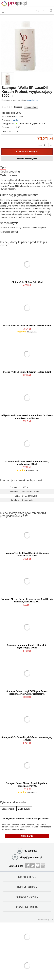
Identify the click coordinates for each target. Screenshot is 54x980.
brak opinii (18, 107)
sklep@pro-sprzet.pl (27, 857)
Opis (3, 167)
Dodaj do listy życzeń (27, 159)
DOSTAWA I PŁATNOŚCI (27, 897)
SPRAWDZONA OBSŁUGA (27, 907)
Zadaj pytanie (8, 175)
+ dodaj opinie (31, 107)
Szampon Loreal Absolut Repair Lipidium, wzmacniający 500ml (27, 785)
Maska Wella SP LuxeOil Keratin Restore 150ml (27, 372)
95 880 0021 (27, 851)
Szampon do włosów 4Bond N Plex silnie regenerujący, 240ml (27, 646)
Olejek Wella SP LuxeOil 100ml (27, 282)
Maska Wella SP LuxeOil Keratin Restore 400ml (27, 326)
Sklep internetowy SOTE (45, 920)
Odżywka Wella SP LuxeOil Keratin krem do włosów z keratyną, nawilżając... (27, 417)
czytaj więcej (33, 100)
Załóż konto (27, 836)
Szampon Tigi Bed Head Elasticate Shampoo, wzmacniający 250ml (27, 554)
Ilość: (40, 145)
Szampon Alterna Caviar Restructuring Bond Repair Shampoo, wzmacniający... (27, 600)
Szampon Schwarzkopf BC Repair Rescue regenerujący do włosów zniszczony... (27, 693)
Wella (16, 120)
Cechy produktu (10, 172)
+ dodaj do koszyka (27, 152)
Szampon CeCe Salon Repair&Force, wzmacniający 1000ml (27, 739)
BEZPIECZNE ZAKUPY (27, 887)
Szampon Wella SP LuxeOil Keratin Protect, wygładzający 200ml (27, 463)
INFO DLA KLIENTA (27, 877)
